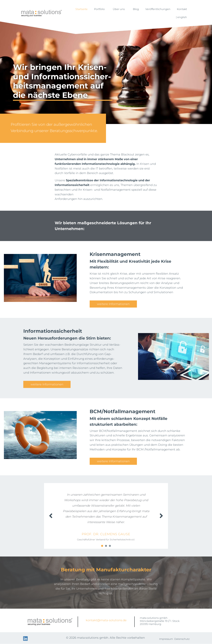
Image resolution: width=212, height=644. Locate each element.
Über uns (120, 9)
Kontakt (182, 9)
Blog (136, 9)
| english (181, 17)
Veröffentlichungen (158, 9)
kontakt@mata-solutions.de (106, 620)
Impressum (166, 639)
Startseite (81, 9)
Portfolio (100, 9)
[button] (102, 546)
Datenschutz (182, 639)
